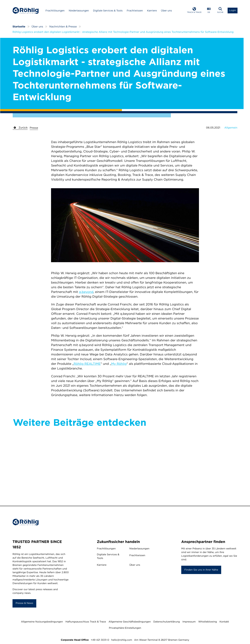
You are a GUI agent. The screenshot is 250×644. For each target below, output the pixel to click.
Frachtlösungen (55, 11)
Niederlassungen (79, 11)
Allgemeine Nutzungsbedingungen (42, 622)
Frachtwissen (135, 11)
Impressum (189, 622)
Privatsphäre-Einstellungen (125, 628)
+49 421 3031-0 (100, 640)
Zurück (20, 128)
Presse (34, 128)
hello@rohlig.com (122, 640)
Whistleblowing (208, 622)
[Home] (26, 10)
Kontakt (224, 622)
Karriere (152, 11)
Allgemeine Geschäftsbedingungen (130, 622)
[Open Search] (220, 10)
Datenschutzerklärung (167, 622)
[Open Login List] (233, 10)
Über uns (166, 11)
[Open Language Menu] (209, 10)
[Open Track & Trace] (194, 10)
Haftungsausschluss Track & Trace (86, 622)
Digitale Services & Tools (108, 11)
